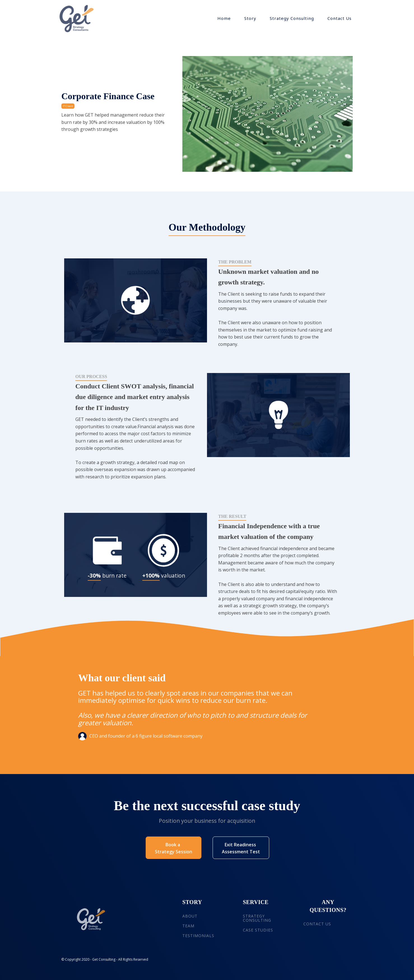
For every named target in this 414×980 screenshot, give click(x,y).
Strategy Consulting (292, 18)
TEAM (188, 926)
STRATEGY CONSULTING (257, 918)
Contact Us (339, 18)
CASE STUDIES (258, 930)
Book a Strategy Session (174, 848)
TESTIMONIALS (198, 936)
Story (250, 18)
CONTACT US (317, 924)
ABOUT (190, 916)
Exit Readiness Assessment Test (241, 848)
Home (224, 18)
